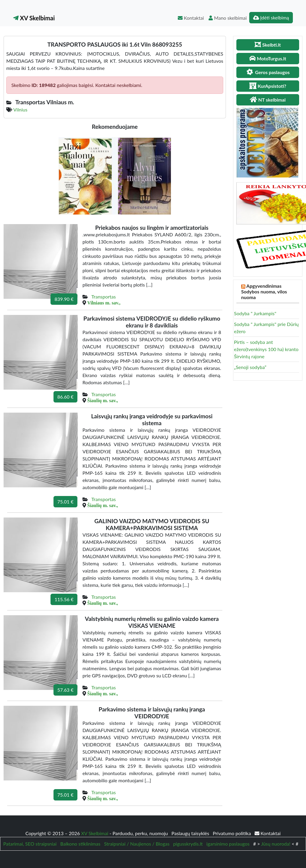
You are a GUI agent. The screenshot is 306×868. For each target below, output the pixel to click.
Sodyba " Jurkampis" (255, 313)
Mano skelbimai (228, 18)
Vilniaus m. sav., (104, 303)
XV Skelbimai (34, 18)
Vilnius (20, 110)
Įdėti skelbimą (271, 17)
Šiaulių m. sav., (103, 400)
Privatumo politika (232, 833)
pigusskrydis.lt (188, 844)
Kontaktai (191, 18)
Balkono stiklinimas (80, 844)
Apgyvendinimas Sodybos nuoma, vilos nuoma (264, 291)
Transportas (104, 297)
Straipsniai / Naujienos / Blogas (137, 844)
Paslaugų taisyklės (191, 833)
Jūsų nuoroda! (276, 844)
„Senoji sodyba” (250, 367)
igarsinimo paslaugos (228, 844)
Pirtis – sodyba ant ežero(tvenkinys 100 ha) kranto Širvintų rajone (266, 349)
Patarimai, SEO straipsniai (30, 844)
